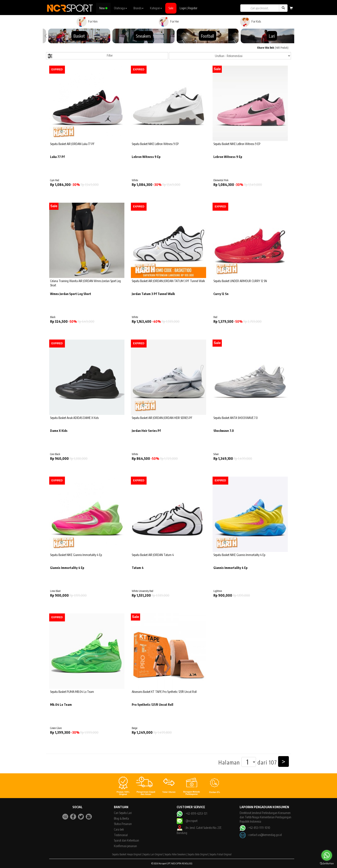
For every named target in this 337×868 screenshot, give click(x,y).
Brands (139, 8)
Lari (272, 36)
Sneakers (143, 36)
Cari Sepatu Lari (123, 813)
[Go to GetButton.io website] (327, 864)
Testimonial (121, 835)
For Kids (250, 22)
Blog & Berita (121, 818)
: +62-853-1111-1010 (255, 828)
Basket (79, 36)
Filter (80, 56)
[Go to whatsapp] (327, 855)
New (103, 8)
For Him (87, 22)
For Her (169, 22)
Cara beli (119, 829)
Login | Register (188, 8)
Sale (171, 8)
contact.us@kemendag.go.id (265, 835)
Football (208, 36)
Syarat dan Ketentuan (126, 840)
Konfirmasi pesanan (125, 846)
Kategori (156, 8)
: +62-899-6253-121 (192, 813)
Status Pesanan (123, 824)
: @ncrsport (187, 821)
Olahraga (120, 8)
